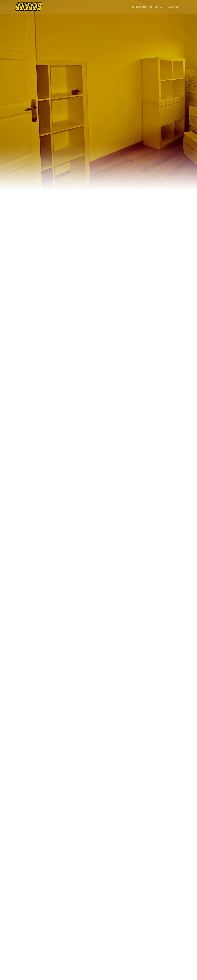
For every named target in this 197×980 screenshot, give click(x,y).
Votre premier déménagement (46, 518)
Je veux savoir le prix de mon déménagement (149, 527)
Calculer (174, 7)
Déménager (157, 7)
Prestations (138, 7)
